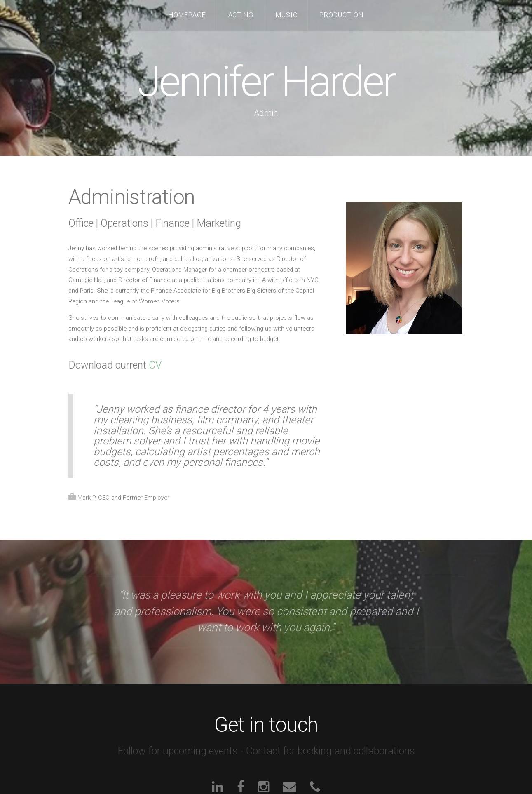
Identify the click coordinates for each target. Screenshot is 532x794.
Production (341, 15)
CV (155, 365)
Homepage (187, 15)
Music (287, 15)
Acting (241, 15)
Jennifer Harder (266, 82)
